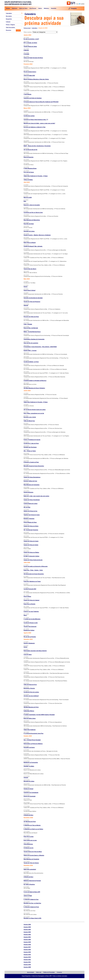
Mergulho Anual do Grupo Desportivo (34, 466)
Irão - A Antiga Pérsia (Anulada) (32, 740)
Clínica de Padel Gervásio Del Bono (33, 58)
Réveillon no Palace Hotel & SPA (32, 918)
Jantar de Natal (28, 896)
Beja (25, 201)
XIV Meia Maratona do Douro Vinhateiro (34, 388)
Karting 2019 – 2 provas (30, 350)
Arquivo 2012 (27, 960)
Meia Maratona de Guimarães (32, 485)
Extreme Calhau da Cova (30, 481)
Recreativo (9, 16)
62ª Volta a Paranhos (29, 884)
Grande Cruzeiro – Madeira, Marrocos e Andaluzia (37, 235)
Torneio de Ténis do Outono (31, 863)
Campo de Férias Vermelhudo (32, 500)
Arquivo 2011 (27, 962)
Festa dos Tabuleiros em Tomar (32, 581)
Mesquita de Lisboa (29, 781)
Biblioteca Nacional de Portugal (32, 881)
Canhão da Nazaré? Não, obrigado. (33, 246)
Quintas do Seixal (28, 789)
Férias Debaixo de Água (30, 522)
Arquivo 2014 (27, 955)
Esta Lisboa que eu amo (30, 840)
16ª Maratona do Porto (30, 822)
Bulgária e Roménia (29, 519)
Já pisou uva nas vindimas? (31, 696)
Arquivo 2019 (27, 942)
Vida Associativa (10, 27)
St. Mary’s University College (31, 556)
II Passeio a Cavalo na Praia (31, 462)
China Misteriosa (28, 844)
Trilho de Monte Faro (29, 421)
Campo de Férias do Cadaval (31, 600)
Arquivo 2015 (27, 952)
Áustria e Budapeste (29, 643)
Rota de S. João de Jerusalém (32, 205)
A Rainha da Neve (28, 815)
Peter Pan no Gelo (29, 837)
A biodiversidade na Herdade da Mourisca (35, 381)
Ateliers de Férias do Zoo (30, 511)
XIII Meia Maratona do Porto (31, 707)
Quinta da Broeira (28, 492)
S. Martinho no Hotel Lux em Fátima (33, 829)
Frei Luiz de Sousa (29, 172)
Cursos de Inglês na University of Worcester (36, 566)
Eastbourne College (29, 630)
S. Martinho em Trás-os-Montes (32, 825)
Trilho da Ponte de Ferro (30, 685)
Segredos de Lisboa (29, 231)
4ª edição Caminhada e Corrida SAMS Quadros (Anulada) (39, 715)
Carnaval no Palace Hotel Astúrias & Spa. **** (36, 120)
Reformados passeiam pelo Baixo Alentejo (35, 651)
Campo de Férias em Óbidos (31, 552)
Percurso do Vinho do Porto (31, 317)
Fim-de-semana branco (30, 72)
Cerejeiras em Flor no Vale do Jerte (33, 212)
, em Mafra (29, 766)
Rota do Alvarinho (29, 157)
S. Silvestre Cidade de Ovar (31, 899)
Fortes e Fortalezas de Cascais (32, 440)
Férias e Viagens (10, 25)
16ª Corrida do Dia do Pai (30, 150)
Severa (26, 287)
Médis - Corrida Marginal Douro (32, 332)
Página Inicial (27, 28)
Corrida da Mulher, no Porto (31, 362)
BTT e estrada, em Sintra (30, 43)
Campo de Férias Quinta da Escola (33, 560)
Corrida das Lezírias (29, 116)
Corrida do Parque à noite (31, 623)
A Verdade (26, 54)
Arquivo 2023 (27, 932)
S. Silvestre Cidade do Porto (31, 907)
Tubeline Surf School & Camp (32, 515)
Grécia (25, 647)
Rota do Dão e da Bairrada (31, 328)
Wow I (25, 615)
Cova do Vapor (28, 654)
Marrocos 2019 (28, 197)
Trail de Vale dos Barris (30, 269)
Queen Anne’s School (30, 290)
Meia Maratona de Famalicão (31, 859)
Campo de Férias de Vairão (31, 545)
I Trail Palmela (27, 94)
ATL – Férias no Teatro (30, 451)
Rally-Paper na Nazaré (30, 243)
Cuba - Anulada (28, 324)
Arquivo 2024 (27, 929)
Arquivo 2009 (27, 967)
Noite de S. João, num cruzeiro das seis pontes (36, 496)
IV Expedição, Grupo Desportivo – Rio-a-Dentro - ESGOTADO (40, 347)
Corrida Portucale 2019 (30, 589)
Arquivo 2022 (27, 934)
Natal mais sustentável (30, 869)
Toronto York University (30, 627)
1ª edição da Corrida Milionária (32, 619)
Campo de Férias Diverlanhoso (32, 477)
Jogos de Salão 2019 (29, 75)
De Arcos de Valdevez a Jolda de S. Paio (35, 127)
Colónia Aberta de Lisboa (30, 504)
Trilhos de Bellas (28, 180)
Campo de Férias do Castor (31, 541)
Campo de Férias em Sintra (31, 526)
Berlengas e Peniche (29, 688)
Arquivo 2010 (27, 965)
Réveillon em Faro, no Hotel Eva (32, 903)
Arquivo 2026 (27, 924)
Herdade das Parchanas (30, 447)
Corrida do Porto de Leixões (31, 692)
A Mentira (26, 50)
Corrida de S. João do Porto (31, 443)
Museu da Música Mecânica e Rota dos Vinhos (36, 79)
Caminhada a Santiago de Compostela (34, 339)
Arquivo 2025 (27, 927)
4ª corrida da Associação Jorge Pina (34, 733)
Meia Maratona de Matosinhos (32, 220)
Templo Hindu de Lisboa (30, 46)
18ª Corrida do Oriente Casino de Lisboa (35, 410)
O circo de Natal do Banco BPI (32, 892)
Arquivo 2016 (27, 950)
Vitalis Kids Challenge (30, 730)
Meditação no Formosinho (31, 762)
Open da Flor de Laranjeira (31, 343)
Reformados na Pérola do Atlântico (33, 744)
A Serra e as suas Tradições (31, 611)
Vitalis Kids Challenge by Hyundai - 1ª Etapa (36, 176)
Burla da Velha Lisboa (30, 718)
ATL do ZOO (27, 507)
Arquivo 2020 (27, 939)
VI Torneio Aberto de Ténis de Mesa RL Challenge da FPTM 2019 (41, 102)
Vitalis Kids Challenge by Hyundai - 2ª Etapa (36, 402)
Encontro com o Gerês (30, 417)
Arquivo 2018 (27, 945)
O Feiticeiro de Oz (29, 848)
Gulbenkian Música (29, 711)
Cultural (8, 22)
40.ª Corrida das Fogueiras (31, 530)
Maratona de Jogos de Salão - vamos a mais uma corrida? (39, 123)
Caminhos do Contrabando (31, 792)
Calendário (9, 13)
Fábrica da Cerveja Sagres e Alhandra (34, 855)
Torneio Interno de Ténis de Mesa (33, 852)
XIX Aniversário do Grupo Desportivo (34, 574)
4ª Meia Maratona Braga (30, 168)
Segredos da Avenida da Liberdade (33, 298)
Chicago (26, 777)
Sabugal (26, 305)
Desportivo (9, 19)
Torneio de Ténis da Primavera (32, 302)
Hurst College (27, 596)
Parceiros (9, 30)
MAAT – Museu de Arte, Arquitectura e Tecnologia (37, 146)
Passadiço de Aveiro (29, 747)
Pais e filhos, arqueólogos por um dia (34, 413)
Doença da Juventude (30, 796)
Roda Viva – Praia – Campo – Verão (33, 570)
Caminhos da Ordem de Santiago (33, 98)
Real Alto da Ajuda (29, 224)
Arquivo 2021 (27, 937)
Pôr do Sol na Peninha (30, 637)
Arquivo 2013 (27, 957)
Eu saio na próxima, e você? (31, 39)
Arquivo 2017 (27, 947)
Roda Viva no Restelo (29, 604)
